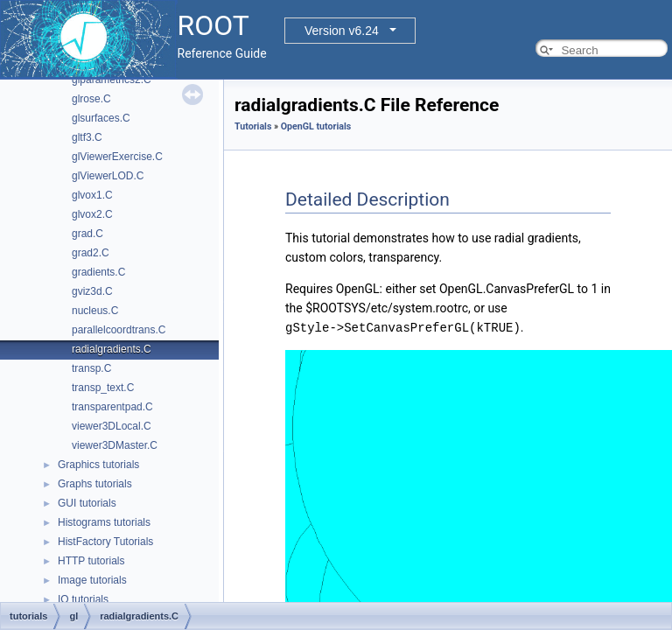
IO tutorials (83, 599)
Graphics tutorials (98, 465)
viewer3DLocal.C (112, 426)
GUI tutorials (87, 503)
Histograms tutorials (104, 522)
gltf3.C (87, 137)
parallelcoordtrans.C (119, 330)
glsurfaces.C (101, 118)
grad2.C (91, 253)
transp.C (91, 368)
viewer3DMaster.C (115, 445)
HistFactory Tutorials (105, 542)
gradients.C (98, 272)
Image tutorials (92, 580)
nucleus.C (95, 311)
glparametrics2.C (112, 80)
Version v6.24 (342, 31)
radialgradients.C (112, 349)
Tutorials (253, 126)
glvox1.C (92, 195)
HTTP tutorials (91, 561)
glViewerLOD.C (108, 176)
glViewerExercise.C (117, 157)
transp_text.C (103, 388)
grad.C (87, 234)
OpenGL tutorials (316, 126)
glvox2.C (92, 214)
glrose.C (91, 99)
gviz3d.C (92, 291)
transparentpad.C (112, 407)
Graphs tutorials (95, 484)
